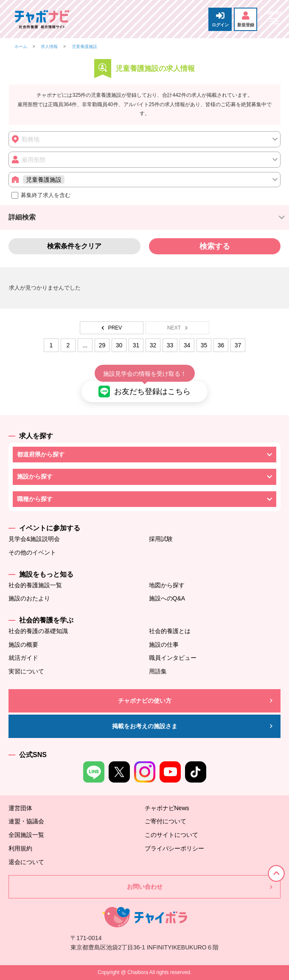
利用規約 (20, 848)
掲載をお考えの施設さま (145, 726)
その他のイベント (32, 552)
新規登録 (246, 19)
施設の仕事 (164, 645)
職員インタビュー (173, 658)
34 (187, 345)
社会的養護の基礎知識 (38, 631)
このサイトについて (171, 835)
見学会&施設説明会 (34, 539)
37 (238, 345)
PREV (112, 328)
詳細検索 (22, 217)
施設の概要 (23, 645)
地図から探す (167, 585)
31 (136, 345)
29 (102, 345)
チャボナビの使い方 (145, 701)
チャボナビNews (167, 808)
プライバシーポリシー (174, 848)
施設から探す (35, 476)
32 (153, 345)
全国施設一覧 (26, 835)
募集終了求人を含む (41, 195)
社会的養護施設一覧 (35, 585)
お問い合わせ (145, 887)
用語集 (158, 671)
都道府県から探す (41, 454)
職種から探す (35, 499)
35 (204, 345)
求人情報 (49, 46)
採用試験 (161, 539)
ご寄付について (166, 821)
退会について (26, 862)
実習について (26, 671)
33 (170, 345)
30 (119, 345)
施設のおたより (29, 598)
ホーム (21, 46)
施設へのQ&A (167, 598)
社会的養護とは (170, 631)
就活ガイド (23, 658)
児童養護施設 (84, 46)
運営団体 (20, 808)
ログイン (220, 19)
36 (221, 345)
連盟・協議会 (26, 821)
